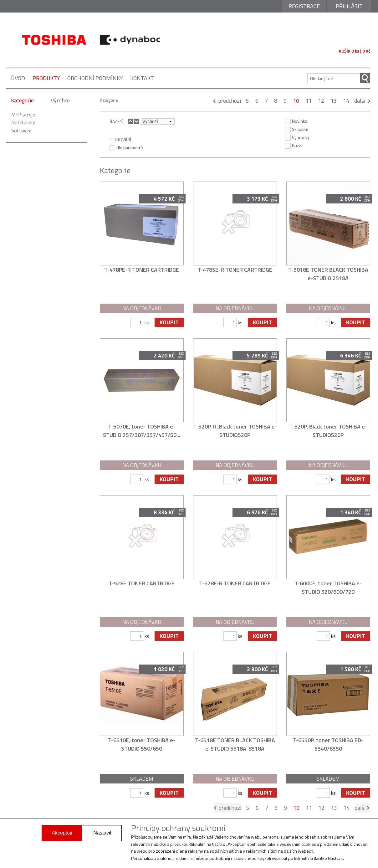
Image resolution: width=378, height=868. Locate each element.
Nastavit (102, 833)
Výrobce (60, 100)
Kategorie (22, 100)
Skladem (297, 129)
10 (296, 101)
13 (334, 101)
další (360, 101)
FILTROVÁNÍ (120, 139)
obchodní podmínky (95, 78)
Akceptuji (62, 833)
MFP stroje (23, 115)
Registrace (304, 6)
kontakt (142, 78)
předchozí (230, 101)
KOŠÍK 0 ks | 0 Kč (355, 51)
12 (321, 101)
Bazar (294, 145)
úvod (18, 78)
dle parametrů (126, 147)
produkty (46, 78)
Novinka (296, 121)
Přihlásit (349, 6)
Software (21, 131)
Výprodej (297, 137)
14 (346, 101)
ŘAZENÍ (116, 121)
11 (309, 101)
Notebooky (23, 122)
